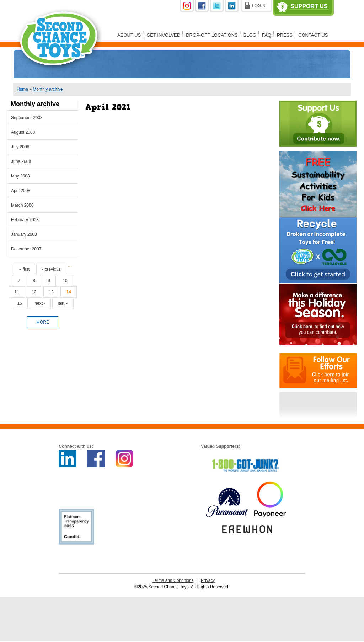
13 (51, 292)
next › (40, 303)
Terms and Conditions (173, 580)
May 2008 (20, 176)
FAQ (267, 35)
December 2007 (26, 249)
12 (34, 292)
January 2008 (24, 234)
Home (22, 89)
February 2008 (25, 220)
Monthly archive (48, 89)
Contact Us (313, 35)
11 (17, 292)
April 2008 (21, 191)
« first (24, 269)
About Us (129, 35)
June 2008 (21, 161)
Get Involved (163, 35)
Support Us (309, 6)
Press (285, 35)
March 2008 (22, 205)
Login (259, 6)
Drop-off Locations (212, 35)
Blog (250, 35)
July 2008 (20, 147)
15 (20, 303)
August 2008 (23, 132)
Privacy (208, 580)
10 (65, 281)
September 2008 (27, 118)
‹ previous (51, 269)
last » (63, 303)
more (43, 322)
